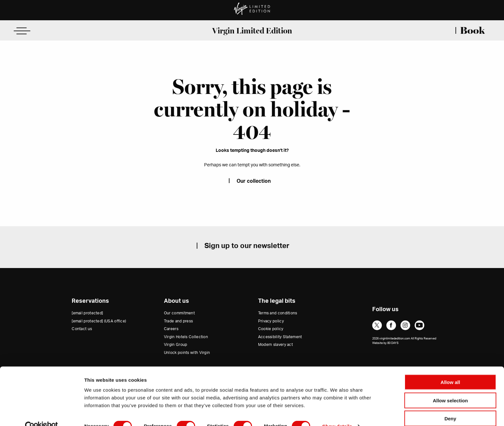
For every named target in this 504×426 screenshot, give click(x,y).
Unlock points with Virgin (187, 353)
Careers (171, 329)
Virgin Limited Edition (252, 31)
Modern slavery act (275, 345)
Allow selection (450, 388)
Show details (337, 413)
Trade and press (179, 321)
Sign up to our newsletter (247, 246)
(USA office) (99, 321)
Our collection (254, 181)
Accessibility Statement (280, 337)
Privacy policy (271, 321)
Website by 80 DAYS (385, 343)
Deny (450, 406)
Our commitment (179, 313)
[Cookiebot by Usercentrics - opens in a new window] (42, 413)
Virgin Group (176, 345)
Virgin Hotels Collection (186, 337)
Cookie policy (271, 329)
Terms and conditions (278, 313)
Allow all (450, 369)
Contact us (82, 329)
